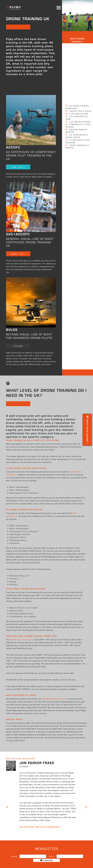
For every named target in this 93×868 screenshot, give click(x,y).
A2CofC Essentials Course (54, 699)
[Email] (70, 856)
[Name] (33, 856)
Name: (15, 856)
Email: (52, 856)
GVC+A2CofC (18, 234)
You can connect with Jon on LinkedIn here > (40, 827)
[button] (7, 799)
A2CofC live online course (22, 639)
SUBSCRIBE (47, 860)
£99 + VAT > (18, 167)
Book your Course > (87, 430)
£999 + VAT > (18, 254)
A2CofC (13, 147)
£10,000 (18, 346)
